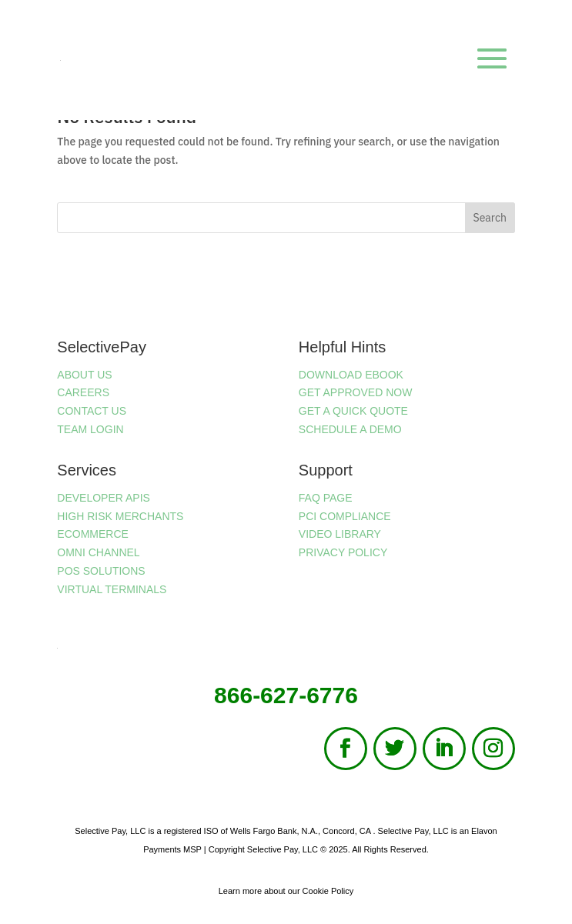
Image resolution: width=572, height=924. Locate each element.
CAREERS (83, 392)
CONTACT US (92, 411)
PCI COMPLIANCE (345, 516)
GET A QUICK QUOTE (353, 411)
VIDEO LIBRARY (340, 534)
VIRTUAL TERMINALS (112, 589)
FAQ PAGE (326, 498)
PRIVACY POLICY (343, 552)
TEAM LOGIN (90, 429)
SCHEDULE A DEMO (350, 429)
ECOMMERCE (93, 534)
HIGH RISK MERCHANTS (120, 516)
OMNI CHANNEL (98, 552)
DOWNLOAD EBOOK (351, 375)
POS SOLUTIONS (101, 571)
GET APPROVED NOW (356, 392)
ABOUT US (84, 375)
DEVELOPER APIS (104, 498)
